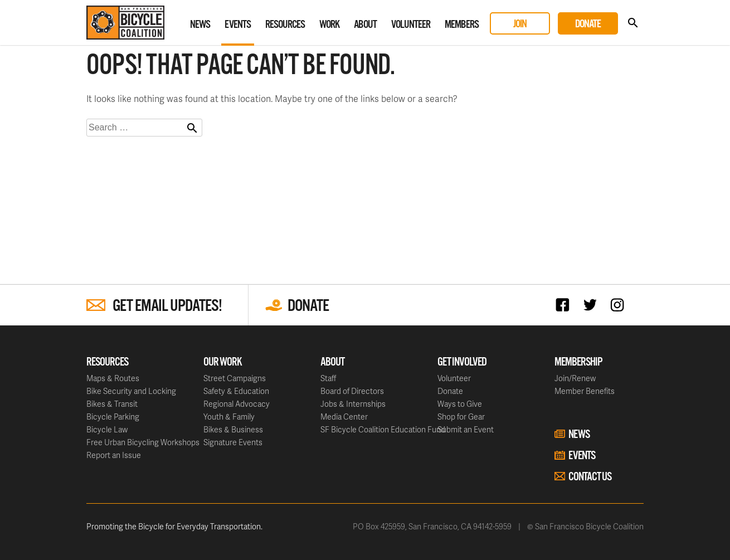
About (365, 25)
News (200, 25)
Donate (588, 24)
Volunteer (411, 25)
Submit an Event (466, 429)
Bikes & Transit (112, 404)
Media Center (344, 417)
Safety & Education (236, 391)
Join (520, 24)
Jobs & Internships (353, 404)
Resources (285, 25)
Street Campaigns (235, 378)
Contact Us (590, 477)
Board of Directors (352, 391)
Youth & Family (229, 417)
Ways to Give (460, 404)
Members (462, 25)
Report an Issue (114, 455)
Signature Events (233, 442)
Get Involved (462, 362)
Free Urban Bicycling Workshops (143, 442)
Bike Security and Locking (131, 391)
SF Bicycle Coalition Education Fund (383, 429)
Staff (328, 378)
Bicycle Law (107, 429)
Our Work (223, 362)
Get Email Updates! (167, 306)
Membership (578, 362)
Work (329, 25)
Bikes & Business (233, 429)
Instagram (620, 305)
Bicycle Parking (113, 417)
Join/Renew (575, 378)
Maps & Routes (113, 378)
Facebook (565, 305)
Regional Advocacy (237, 404)
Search (633, 23)
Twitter (593, 305)
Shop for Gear (461, 417)
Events (238, 25)
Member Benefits (585, 391)
